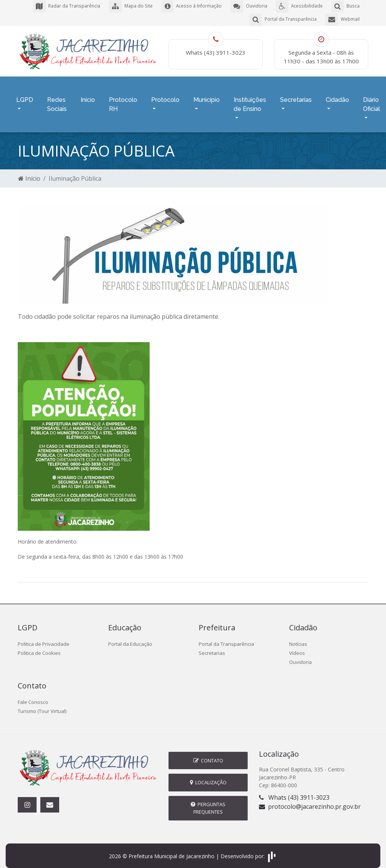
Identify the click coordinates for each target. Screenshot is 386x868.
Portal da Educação (130, 638)
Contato (208, 754)
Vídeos (297, 647)
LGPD (25, 96)
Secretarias (296, 96)
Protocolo (165, 96)
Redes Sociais (57, 101)
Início (88, 96)
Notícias (298, 638)
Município (207, 96)
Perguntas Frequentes (208, 802)
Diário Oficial (371, 101)
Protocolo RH (123, 101)
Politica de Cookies (39, 647)
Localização (208, 777)
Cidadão (337, 96)
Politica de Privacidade (44, 638)
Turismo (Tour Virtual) (42, 705)
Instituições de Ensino (250, 101)
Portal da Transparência (226, 638)
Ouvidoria (300, 656)
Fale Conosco (33, 696)
